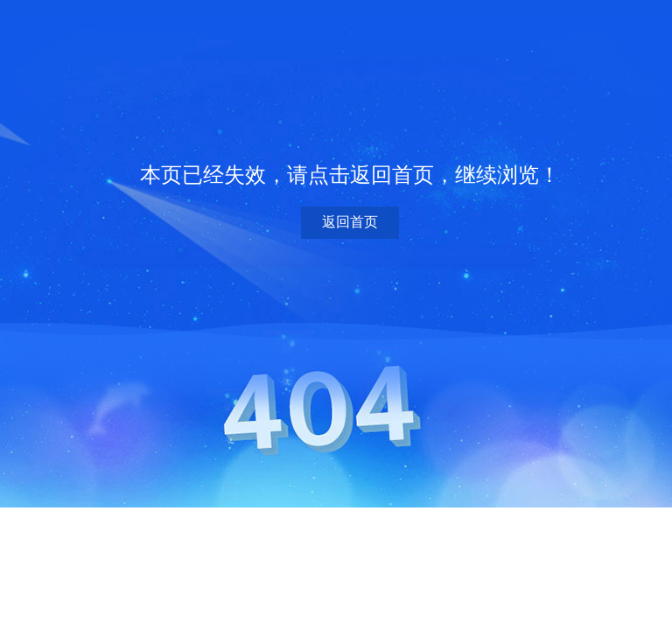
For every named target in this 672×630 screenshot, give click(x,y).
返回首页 (350, 222)
